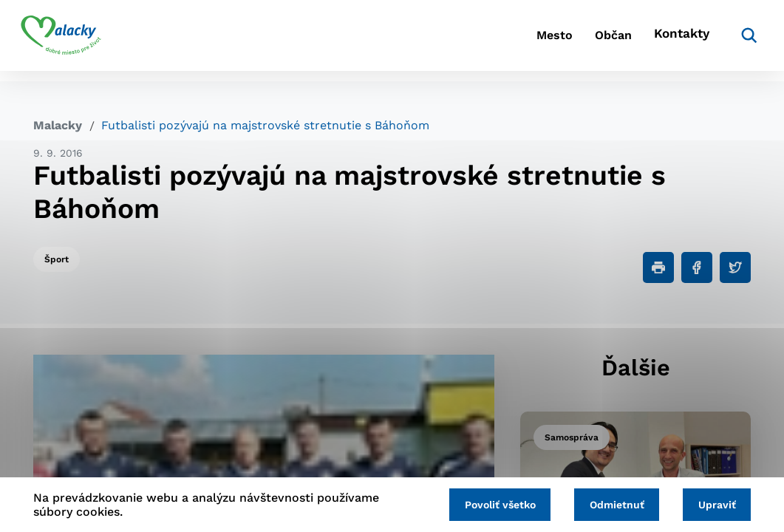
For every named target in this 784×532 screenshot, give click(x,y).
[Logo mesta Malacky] (74, 41)
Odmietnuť (609, 504)
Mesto (509, 41)
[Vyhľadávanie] (729, 41)
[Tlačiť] (658, 267)
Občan (583, 41)
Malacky (58, 125)
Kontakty (665, 41)
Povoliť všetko (487, 504)
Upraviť (714, 504)
